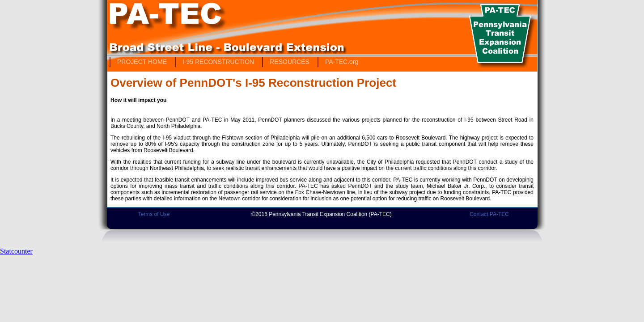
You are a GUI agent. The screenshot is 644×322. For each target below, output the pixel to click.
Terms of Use (154, 214)
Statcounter (16, 251)
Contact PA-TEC (489, 214)
